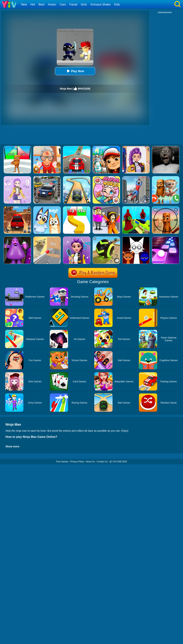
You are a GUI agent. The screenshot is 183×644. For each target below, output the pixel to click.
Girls (84, 4)
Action (52, 4)
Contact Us (102, 462)
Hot (33, 4)
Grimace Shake (100, 4)
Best (42, 4)
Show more (12, 446)
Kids (117, 4)
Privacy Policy (77, 462)
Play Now (75, 71)
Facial (73, 4)
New (24, 4)
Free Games (62, 462)
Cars (63, 4)
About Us (90, 462)
